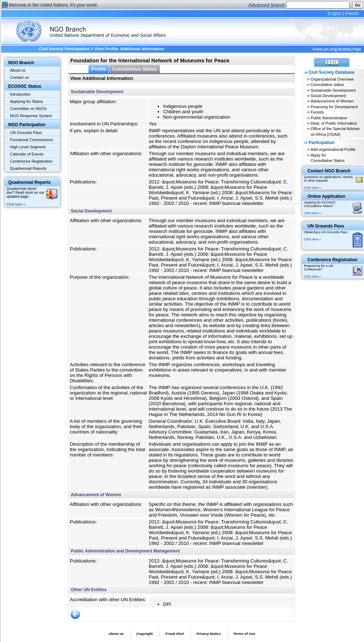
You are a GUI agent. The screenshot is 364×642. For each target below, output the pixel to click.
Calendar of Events (27, 154)
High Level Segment (28, 147)
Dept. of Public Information (334, 123)
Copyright (144, 634)
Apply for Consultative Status (328, 158)
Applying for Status (27, 101)
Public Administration (329, 118)
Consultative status (327, 85)
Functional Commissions (32, 140)
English (334, 14)
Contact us (20, 77)
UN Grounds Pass (26, 133)
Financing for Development (334, 107)
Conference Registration (31, 161)
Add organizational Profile (333, 149)
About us (18, 70)
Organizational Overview (332, 79)
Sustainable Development (333, 90)
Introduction (20, 94)
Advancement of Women (332, 101)
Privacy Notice (209, 634)
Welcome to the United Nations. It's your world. (53, 5)
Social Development (328, 96)
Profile (99, 69)
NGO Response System (31, 116)
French (352, 14)
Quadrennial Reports (28, 168)
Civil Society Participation (64, 49)
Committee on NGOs (28, 109)
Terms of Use (244, 634)
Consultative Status (135, 69)
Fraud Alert (175, 634)
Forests (317, 112)
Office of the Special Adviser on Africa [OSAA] (335, 131)
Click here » (16, 204)
